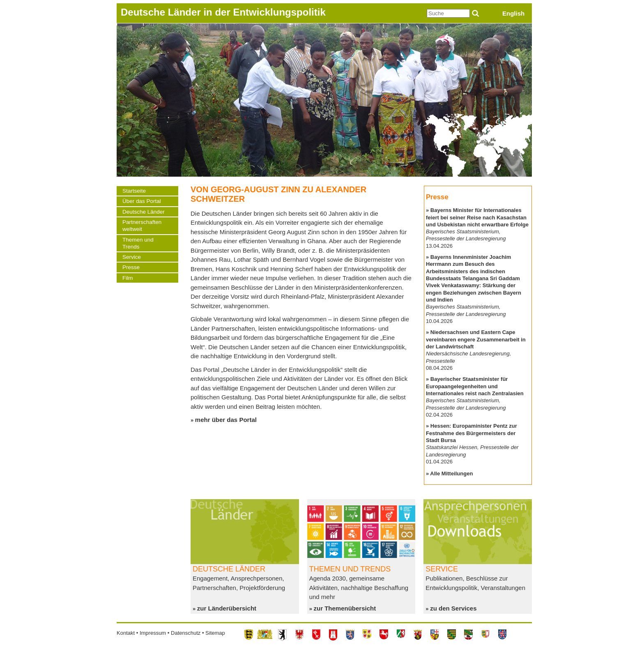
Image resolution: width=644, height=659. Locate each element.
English (513, 13)
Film (128, 278)
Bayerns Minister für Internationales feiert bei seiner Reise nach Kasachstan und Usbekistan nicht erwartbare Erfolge (477, 217)
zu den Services (453, 608)
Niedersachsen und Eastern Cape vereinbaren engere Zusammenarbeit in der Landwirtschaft (476, 339)
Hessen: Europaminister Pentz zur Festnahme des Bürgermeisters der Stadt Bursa (471, 433)
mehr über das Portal (226, 420)
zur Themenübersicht (345, 608)
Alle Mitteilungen (451, 474)
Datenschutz (186, 633)
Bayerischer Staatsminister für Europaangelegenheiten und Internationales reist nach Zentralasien (475, 386)
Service (132, 257)
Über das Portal (142, 201)
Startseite (134, 191)
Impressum (153, 633)
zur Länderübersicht (227, 608)
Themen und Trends (138, 243)
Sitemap (215, 633)
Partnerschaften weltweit (142, 226)
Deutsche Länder (144, 212)
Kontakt (126, 633)
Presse (131, 267)
